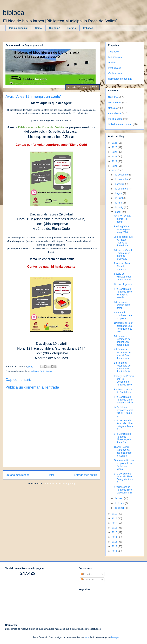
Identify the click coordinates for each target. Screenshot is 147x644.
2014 (115, 537)
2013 (115, 542)
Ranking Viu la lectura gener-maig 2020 (123, 229)
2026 (115, 143)
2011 (115, 551)
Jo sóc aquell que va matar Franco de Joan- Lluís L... (123, 241)
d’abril (118, 212)
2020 (115, 171)
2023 (115, 157)
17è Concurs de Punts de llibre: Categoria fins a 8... (124, 478)
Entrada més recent (17, 475)
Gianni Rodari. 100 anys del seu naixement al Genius (123, 451)
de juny (119, 203)
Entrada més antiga (86, 475)
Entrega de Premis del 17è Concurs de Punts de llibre (124, 380)
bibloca (14, 13)
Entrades (86, 574)
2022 (115, 161)
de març (119, 498)
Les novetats (115, 57)
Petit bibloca (46, 371)
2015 (115, 532)
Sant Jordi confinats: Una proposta (123, 315)
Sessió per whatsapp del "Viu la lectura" (123, 277)
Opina (38, 28)
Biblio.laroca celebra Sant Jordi (122, 305)
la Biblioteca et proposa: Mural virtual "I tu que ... (123, 411)
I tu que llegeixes (123, 284)
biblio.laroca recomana (120, 79)
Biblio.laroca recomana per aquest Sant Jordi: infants (123, 367)
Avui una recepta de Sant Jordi (123, 391)
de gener (120, 508)
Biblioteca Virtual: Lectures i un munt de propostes (123, 254)
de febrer (120, 503)
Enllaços (88, 28)
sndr (87, 637)
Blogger (115, 637)
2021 (115, 166)
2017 (115, 523)
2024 (115, 152)
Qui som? (55, 28)
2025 (115, 147)
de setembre (122, 189)
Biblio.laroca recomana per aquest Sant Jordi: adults (123, 341)
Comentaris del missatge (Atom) (59, 484)
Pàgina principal (18, 28)
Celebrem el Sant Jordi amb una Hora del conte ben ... (123, 327)
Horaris (72, 28)
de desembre (122, 175)
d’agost (119, 193)
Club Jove (113, 52)
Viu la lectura (115, 73)
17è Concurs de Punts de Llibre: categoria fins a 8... (124, 425)
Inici (51, 475)
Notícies (35, 371)
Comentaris (88, 579)
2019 (115, 514)
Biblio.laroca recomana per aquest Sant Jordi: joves (123, 354)
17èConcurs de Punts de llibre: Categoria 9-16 (123, 490)
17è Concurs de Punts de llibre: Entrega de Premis (123, 293)
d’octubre (120, 184)
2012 (115, 546)
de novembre (122, 179)
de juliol (119, 198)
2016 (115, 528)
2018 (115, 518)
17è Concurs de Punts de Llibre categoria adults (124, 400)
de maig (119, 207)
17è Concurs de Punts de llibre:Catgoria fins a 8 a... (123, 438)
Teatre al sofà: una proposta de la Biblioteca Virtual (124, 465)
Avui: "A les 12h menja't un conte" (122, 219)
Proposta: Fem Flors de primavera (122, 266)
